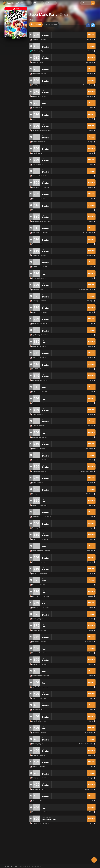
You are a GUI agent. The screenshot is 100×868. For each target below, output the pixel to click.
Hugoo (33, 642)
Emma (33, 414)
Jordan (33, 392)
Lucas (33, 153)
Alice (33, 767)
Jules (33, 244)
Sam (32, 426)
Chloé (33, 653)
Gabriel (33, 505)
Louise (33, 40)
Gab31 (33, 85)
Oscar (33, 165)
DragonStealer (35, 130)
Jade (33, 755)
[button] (51, 3)
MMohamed (35, 187)
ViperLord (34, 335)
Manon (33, 119)
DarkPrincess (35, 517)
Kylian (33, 142)
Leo (32, 801)
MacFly (33, 573)
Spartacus (34, 210)
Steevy (33, 778)
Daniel (33, 358)
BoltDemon (34, 324)
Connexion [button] (86, 3)
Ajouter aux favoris (36, 20)
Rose (33, 62)
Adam (33, 74)
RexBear (34, 664)
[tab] (36, 25)
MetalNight (34, 233)
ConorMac (34, 596)
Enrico (33, 278)
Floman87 (34, 823)
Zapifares (34, 51)
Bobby (33, 346)
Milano (33, 312)
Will (32, 199)
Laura (33, 176)
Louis (33, 698)
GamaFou (34, 789)
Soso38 (33, 369)
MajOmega (34, 676)
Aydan (33, 528)
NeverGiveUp (35, 551)
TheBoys (34, 267)
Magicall (34, 539)
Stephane (34, 437)
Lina (32, 108)
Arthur (33, 289)
